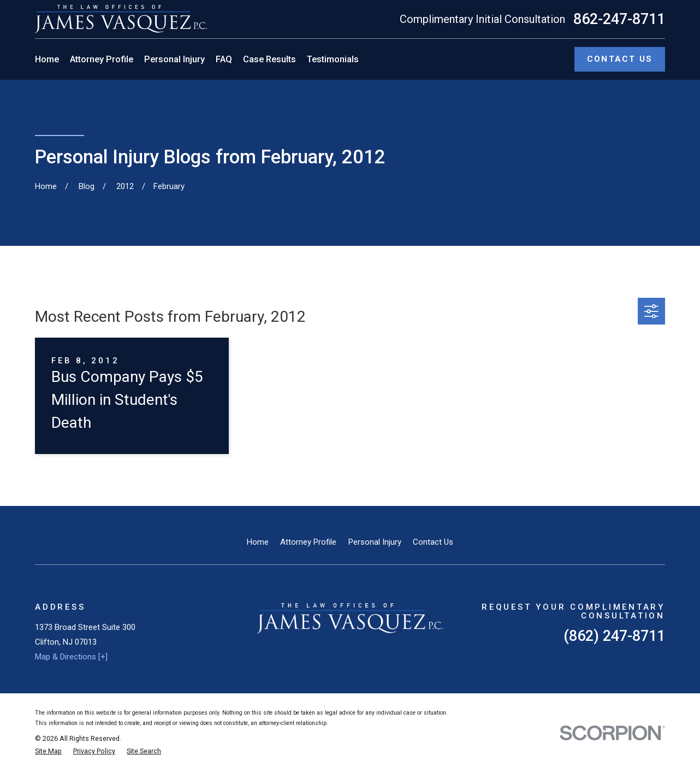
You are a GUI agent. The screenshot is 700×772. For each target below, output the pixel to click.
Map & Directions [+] (71, 657)
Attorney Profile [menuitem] (102, 59)
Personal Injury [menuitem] (174, 59)
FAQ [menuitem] (224, 59)
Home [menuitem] (47, 59)
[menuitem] (48, 752)
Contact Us (433, 542)
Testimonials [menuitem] (333, 59)
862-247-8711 (619, 19)
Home (258, 542)
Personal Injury (375, 542)
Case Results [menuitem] (269, 59)
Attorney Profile (308, 542)
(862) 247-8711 (614, 636)
